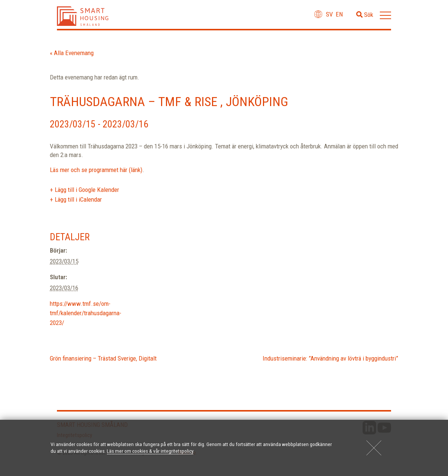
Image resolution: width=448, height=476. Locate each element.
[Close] (374, 448)
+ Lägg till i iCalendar (76, 199)
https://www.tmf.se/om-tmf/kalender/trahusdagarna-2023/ (86, 313)
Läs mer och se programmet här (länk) (96, 170)
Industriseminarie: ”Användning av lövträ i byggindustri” (330, 358)
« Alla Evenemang (72, 53)
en (339, 14)
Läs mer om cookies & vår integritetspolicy (150, 451)
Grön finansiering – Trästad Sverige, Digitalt (103, 358)
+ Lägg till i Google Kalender (84, 190)
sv (329, 14)
